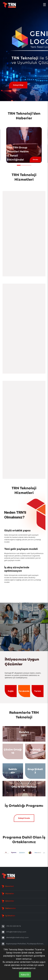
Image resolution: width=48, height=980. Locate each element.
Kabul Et (25, 975)
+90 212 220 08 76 (14, 926)
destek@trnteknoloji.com (17, 938)
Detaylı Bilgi (18, 85)
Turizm (38, 691)
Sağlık (11, 691)
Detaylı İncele (24, 818)
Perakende (24, 691)
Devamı (35, 159)
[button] (19, 165)
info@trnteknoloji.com (16, 932)
